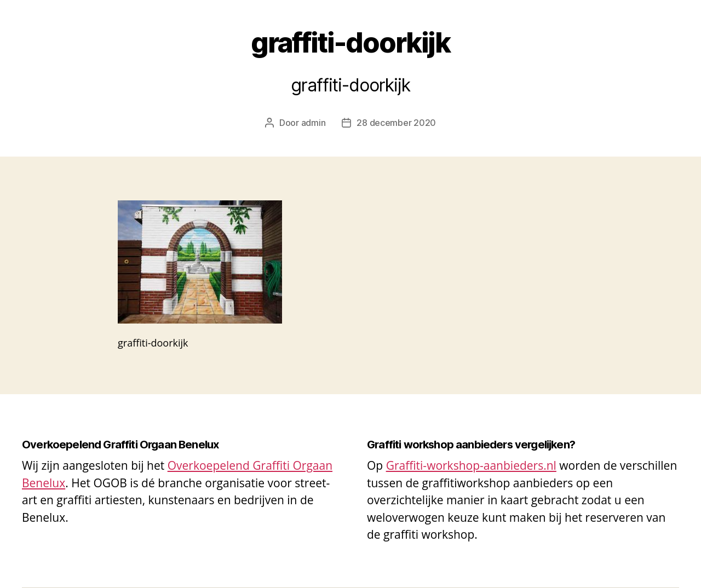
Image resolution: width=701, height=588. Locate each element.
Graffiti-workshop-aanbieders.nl (471, 465)
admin (314, 123)
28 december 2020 (396, 123)
